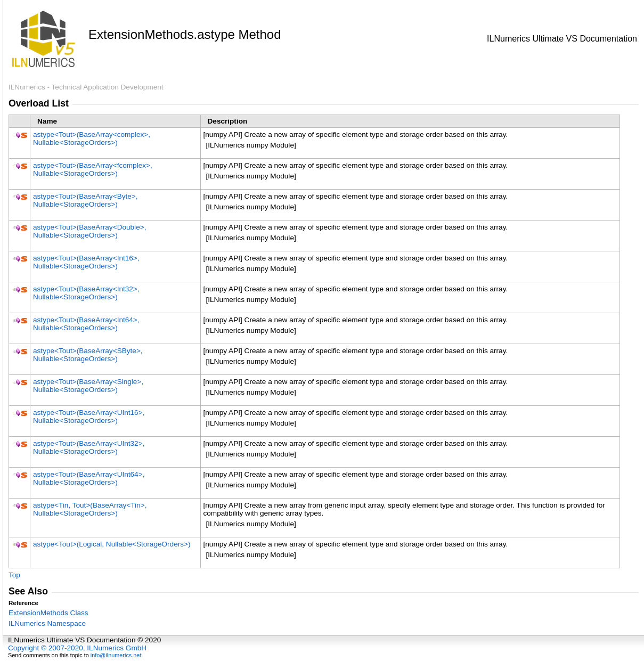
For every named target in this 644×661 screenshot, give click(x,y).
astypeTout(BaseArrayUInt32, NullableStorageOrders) (89, 447)
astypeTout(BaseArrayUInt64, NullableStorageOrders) (89, 478)
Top (14, 575)
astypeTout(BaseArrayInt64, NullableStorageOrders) (86, 324)
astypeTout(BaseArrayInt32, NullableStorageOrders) (86, 293)
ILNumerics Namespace (47, 623)
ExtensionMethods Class (48, 613)
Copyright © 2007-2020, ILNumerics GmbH (77, 648)
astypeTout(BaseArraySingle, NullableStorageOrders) (88, 386)
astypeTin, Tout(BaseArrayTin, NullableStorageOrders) (90, 509)
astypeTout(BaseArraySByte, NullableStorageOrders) (88, 355)
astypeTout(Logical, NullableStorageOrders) (112, 544)
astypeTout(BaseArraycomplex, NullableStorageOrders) (92, 138)
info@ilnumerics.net (116, 655)
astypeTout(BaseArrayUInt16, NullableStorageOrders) (89, 417)
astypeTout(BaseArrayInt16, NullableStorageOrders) (86, 262)
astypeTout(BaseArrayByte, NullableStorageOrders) (85, 200)
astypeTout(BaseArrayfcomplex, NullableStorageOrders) (93, 169)
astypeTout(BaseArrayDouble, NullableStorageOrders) (89, 231)
